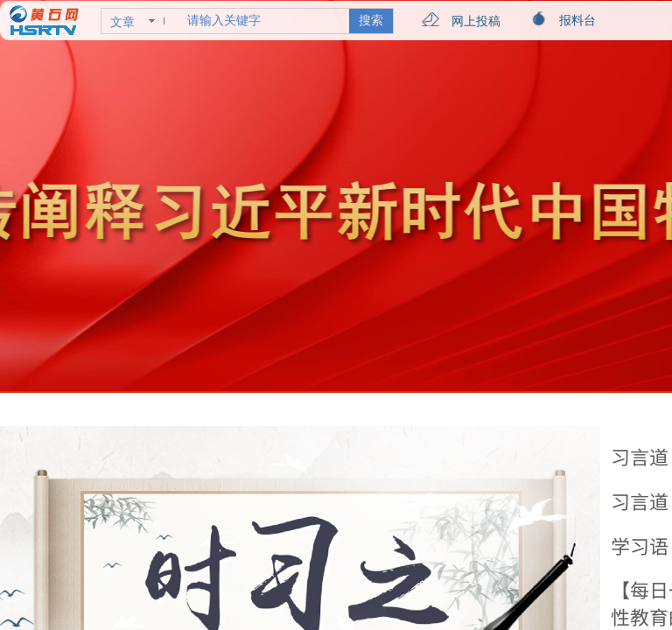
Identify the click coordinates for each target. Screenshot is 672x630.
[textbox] (265, 21)
